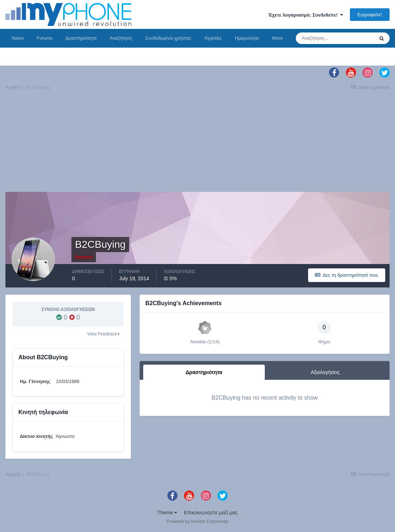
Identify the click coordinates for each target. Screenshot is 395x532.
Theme (167, 513)
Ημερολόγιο (247, 38)
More (277, 38)
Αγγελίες (213, 38)
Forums (45, 38)
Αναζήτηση (121, 38)
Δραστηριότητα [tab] (204, 372)
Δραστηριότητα (81, 38)
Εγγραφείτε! (370, 15)
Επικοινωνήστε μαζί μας (211, 513)
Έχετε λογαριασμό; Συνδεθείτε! (306, 15)
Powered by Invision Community (197, 522)
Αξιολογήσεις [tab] (325, 372)
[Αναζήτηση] (335, 38)
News (18, 38)
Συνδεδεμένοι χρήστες (168, 38)
